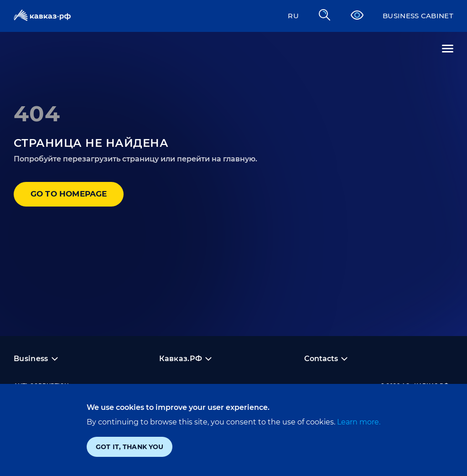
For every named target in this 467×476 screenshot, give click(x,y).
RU (287, 16)
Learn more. (358, 422)
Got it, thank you (130, 447)
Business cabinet (415, 16)
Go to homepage (73, 195)
